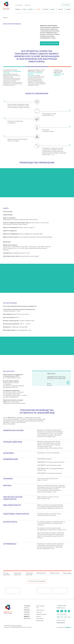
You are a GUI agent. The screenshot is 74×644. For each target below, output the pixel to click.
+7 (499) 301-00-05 (19, 5)
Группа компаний (6, 9)
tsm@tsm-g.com (28, 5)
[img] (6, 4)
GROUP (6, 8)
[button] (66, 5)
